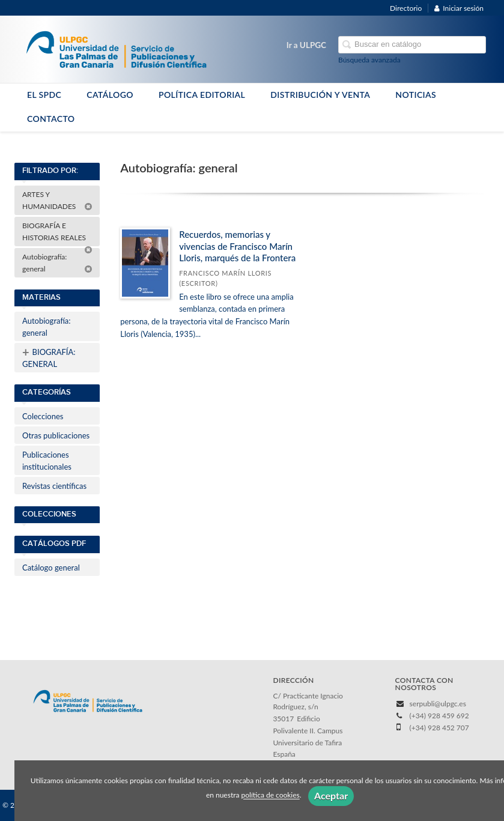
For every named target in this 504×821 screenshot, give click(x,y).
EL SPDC (44, 95)
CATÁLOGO (110, 95)
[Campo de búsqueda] (412, 45)
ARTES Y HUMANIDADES (57, 200)
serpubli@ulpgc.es (438, 704)
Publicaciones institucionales (47, 461)
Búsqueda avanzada (369, 60)
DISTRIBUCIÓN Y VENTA (320, 95)
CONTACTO (51, 119)
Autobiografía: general (57, 263)
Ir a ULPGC (306, 45)
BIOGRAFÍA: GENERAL (49, 357)
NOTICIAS (416, 95)
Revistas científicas (54, 486)
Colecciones (43, 416)
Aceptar (331, 795)
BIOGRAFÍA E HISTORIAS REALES (57, 234)
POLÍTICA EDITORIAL (202, 95)
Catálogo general (51, 568)
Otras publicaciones (56, 435)
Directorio (406, 8)
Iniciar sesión (459, 8)
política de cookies (271, 795)
